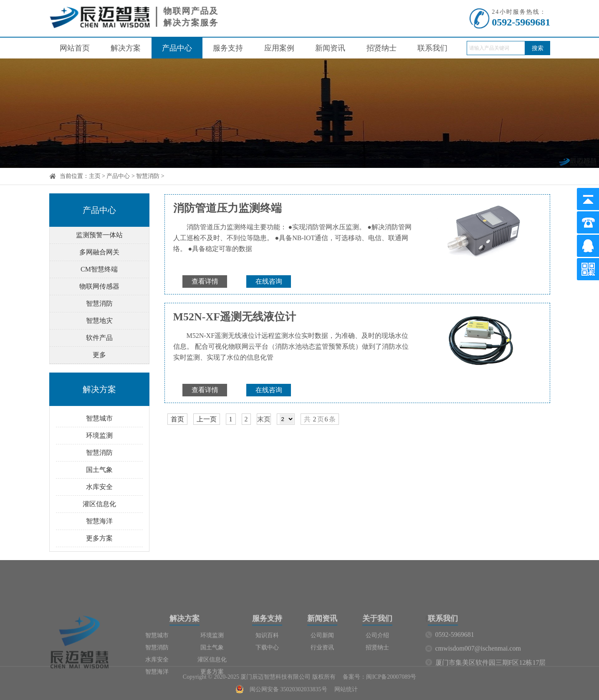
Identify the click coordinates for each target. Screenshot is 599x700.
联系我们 (432, 48)
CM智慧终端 (99, 269)
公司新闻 (322, 661)
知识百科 (267, 661)
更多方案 (99, 538)
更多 (99, 355)
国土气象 (99, 470)
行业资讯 (322, 673)
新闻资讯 (330, 48)
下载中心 (267, 673)
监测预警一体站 (99, 235)
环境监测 (99, 435)
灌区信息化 (99, 504)
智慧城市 (99, 418)
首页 (177, 419)
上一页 (207, 419)
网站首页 (75, 48)
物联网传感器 (99, 286)
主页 (95, 176)
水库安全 (99, 487)
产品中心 (177, 48)
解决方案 (126, 48)
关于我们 (377, 644)
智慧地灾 (99, 321)
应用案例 (279, 48)
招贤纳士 (382, 48)
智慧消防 (148, 176)
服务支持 (228, 48)
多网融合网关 (99, 252)
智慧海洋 (99, 521)
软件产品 (99, 338)
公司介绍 (377, 661)
